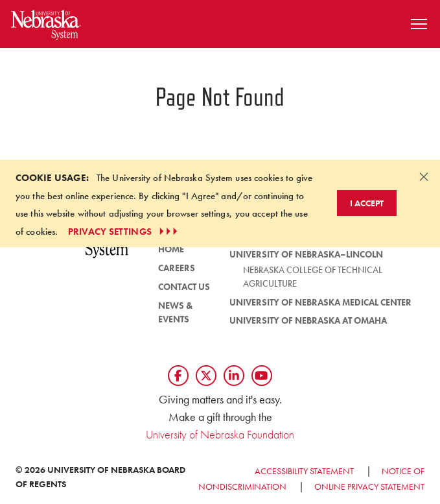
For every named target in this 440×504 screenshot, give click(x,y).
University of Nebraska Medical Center (320, 302)
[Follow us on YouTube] (262, 376)
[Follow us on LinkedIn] (234, 376)
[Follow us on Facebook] (178, 376)
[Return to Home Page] (46, 22)
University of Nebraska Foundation (220, 434)
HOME (171, 249)
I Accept (367, 203)
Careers (177, 268)
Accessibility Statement (304, 471)
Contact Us (184, 287)
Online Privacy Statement (369, 486)
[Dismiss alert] (424, 176)
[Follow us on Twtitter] (206, 376)
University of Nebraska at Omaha (308, 320)
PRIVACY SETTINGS (124, 232)
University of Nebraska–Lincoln (306, 254)
